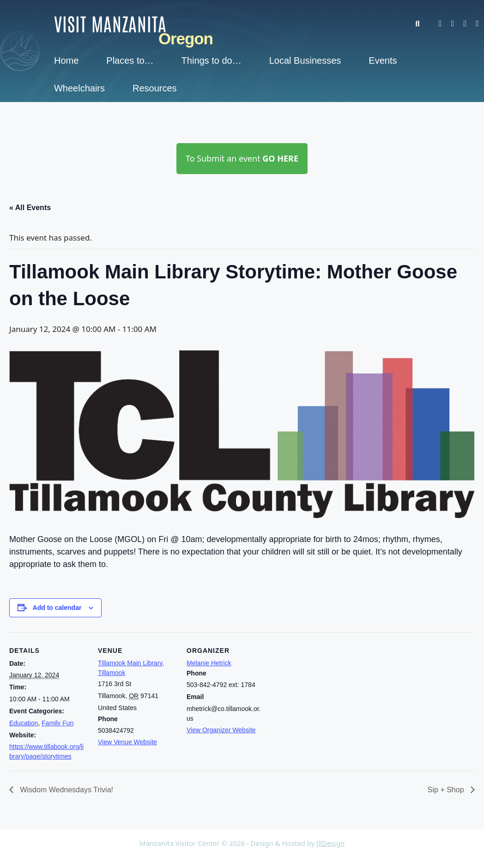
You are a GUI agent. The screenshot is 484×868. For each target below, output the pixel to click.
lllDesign (330, 843)
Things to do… (212, 60)
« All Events (30, 208)
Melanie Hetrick (209, 663)
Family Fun (57, 723)
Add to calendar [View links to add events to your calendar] (57, 608)
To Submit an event (242, 158)
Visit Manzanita (110, 23)
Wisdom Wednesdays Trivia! (66, 790)
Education (24, 723)
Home (66, 60)
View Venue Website (127, 742)
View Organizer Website (221, 730)
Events (383, 60)
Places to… (130, 60)
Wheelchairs (79, 88)
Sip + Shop (447, 790)
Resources (155, 88)
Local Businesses (305, 60)
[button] (422, 24)
